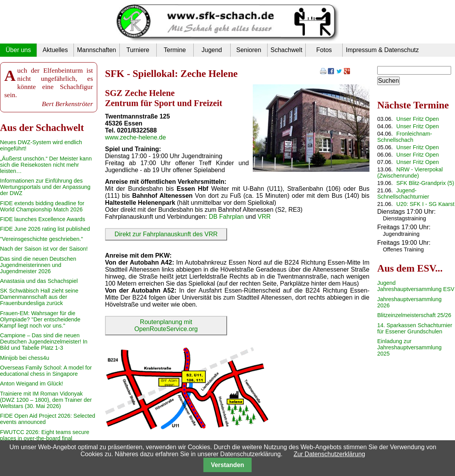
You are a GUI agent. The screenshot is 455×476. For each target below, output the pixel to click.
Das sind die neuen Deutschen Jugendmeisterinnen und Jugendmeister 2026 (38, 265)
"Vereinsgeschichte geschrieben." (41, 239)
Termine (175, 50)
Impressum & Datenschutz (382, 50)
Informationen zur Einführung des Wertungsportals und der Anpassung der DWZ (45, 187)
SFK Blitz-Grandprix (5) (425, 183)
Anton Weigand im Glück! (31, 384)
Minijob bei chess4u (24, 358)
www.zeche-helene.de (136, 137)
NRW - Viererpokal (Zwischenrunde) (410, 173)
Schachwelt (287, 50)
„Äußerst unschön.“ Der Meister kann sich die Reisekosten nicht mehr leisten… (46, 165)
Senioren (248, 50)
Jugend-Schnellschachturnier (403, 194)
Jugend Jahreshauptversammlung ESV (416, 286)
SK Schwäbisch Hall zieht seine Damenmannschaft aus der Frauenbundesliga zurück (39, 297)
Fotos (324, 50)
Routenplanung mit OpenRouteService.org (166, 325)
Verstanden (227, 465)
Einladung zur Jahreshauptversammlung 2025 (409, 347)
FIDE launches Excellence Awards (43, 219)
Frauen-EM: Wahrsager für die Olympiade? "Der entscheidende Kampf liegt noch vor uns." (40, 319)
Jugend (212, 50)
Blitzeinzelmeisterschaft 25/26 (414, 315)
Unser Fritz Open (418, 119)
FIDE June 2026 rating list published (45, 229)
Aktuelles (55, 50)
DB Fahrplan (226, 217)
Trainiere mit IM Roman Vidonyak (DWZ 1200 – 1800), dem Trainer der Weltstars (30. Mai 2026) (46, 400)
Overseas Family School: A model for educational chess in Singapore (46, 371)
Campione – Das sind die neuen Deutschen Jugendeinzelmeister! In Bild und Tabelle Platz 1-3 (44, 342)
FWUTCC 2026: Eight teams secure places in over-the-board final (45, 435)
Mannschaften (97, 50)
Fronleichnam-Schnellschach (405, 137)
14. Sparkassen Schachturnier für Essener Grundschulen (415, 328)
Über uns (18, 50)
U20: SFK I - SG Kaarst (425, 204)
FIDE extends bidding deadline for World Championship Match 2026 (42, 206)
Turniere (138, 50)
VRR (264, 217)
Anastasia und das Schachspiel (39, 281)
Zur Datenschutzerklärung (329, 454)
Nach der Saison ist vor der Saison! (44, 249)
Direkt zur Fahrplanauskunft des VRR (166, 234)
